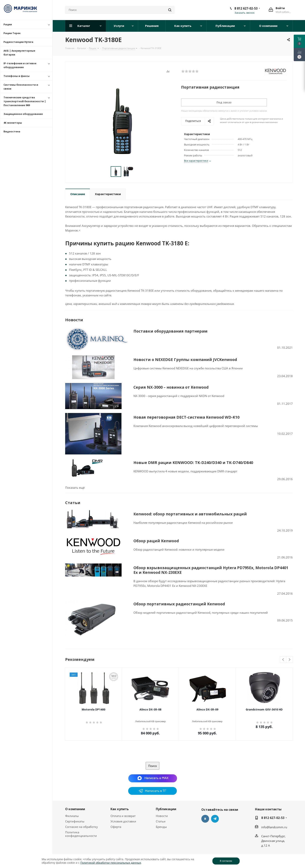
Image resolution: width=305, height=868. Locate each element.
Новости (162, 801)
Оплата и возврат (123, 801)
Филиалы (72, 801)
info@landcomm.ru (274, 813)
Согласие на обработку (82, 812)
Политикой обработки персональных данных (111, 863)
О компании (75, 794)
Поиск (153, 751)
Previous (283, 645)
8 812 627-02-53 (246, 8)
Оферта (116, 812)
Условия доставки (123, 807)
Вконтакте (205, 804)
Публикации (166, 794)
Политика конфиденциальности (81, 819)
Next (290, 645)
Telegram (215, 804)
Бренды (161, 812)
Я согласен (226, 861)
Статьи (161, 807)
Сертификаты (75, 807)
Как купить (120, 794)
